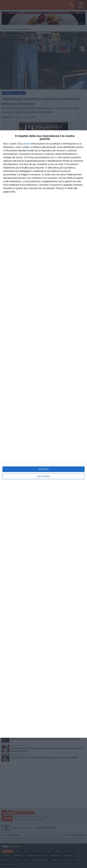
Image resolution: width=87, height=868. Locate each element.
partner (26, 144)
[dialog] (43, 434)
